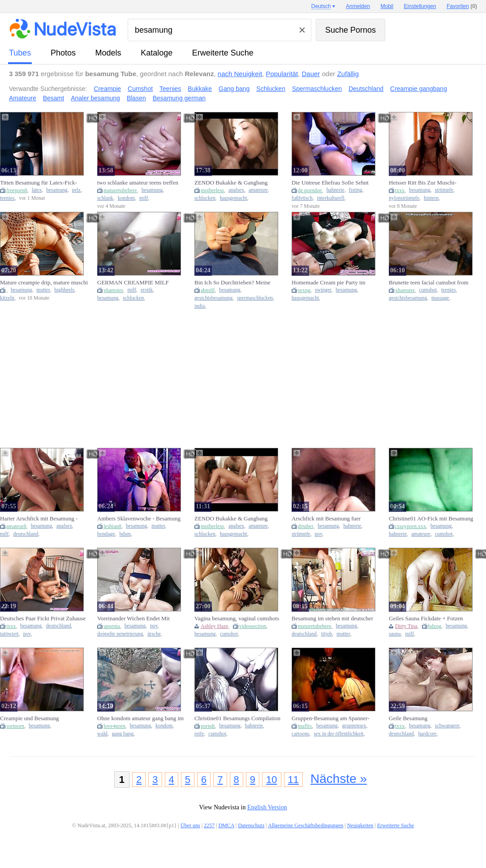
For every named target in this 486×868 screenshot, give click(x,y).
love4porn (114, 726)
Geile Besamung (408, 718)
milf (144, 198)
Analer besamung (95, 98)
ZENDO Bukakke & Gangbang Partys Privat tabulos (231, 183)
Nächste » (339, 779)
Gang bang (234, 89)
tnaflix (305, 726)
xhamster (113, 290)
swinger (323, 290)
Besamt (54, 98)
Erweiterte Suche (223, 53)
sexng (304, 290)
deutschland (26, 534)
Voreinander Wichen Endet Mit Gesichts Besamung (133, 619)
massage (440, 298)
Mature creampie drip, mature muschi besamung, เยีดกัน (44, 283)
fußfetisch (302, 198)
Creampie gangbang (419, 89)
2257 (209, 825)
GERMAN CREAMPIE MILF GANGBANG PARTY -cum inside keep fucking (138, 283)
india (200, 306)
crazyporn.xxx (411, 526)
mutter (43, 290)
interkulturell (331, 198)
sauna (395, 634)
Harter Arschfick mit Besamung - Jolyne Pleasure (39, 519)
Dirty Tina (406, 626)
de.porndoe (310, 190)
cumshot (428, 290)
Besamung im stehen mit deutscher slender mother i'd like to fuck (332, 619)
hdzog (435, 626)
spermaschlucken (255, 298)
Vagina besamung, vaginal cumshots (237, 618)
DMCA (226, 825)
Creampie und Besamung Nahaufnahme (29, 718)
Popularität (282, 74)
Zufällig (348, 74)
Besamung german (179, 98)
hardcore (428, 734)
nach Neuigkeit (240, 74)
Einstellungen (420, 6)
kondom (126, 198)
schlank (105, 198)
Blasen (136, 98)
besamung (57, 190)
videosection (253, 626)
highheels (64, 290)
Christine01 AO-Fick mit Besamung (431, 518)
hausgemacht (234, 198)
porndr (208, 726)
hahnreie (335, 190)
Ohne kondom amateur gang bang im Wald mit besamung (140, 718)
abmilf (208, 290)
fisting (356, 190)
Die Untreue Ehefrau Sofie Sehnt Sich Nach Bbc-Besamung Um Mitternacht (330, 183)
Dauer (311, 74)
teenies (7, 198)
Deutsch (321, 6)
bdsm (125, 534)
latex (37, 190)
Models (108, 53)
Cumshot (140, 89)
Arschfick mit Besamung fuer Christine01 (326, 519)
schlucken (205, 198)
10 (271, 780)
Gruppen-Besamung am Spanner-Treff (331, 718)
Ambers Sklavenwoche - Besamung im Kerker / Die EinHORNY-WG (139, 519)
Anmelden (358, 6)
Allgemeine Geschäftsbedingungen (305, 825)
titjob (327, 634)
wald (102, 734)
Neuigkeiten (360, 825)
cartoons (301, 734)
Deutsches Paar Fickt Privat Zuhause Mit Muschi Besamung (43, 619)
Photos (63, 53)
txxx (400, 190)
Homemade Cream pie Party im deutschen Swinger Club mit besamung (329, 283)
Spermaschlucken (317, 89)
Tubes (20, 53)
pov (318, 534)
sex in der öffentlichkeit (339, 734)
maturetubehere (120, 190)
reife (199, 734)
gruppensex (354, 726)
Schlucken (271, 89)
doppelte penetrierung (120, 634)
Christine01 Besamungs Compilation (237, 718)
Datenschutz (251, 825)
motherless (212, 190)
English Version (267, 807)
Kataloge (157, 53)
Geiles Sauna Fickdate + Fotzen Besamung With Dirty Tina (426, 619)
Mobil (387, 6)
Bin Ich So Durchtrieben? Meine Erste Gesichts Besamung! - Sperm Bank (235, 283)
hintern (431, 198)
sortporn (15, 726)
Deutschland (366, 89)
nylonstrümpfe (404, 198)
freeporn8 (17, 190)
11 (293, 780)
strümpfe (444, 190)
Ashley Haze (215, 626)
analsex (236, 190)
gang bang (123, 734)
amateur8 (16, 526)
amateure (258, 190)
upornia (112, 626)
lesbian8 (112, 526)
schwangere (447, 726)
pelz (76, 190)
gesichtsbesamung (213, 298)
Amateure (23, 98)
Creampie (107, 89)
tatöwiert (9, 634)
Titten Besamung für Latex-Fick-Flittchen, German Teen (39, 183)
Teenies (170, 89)
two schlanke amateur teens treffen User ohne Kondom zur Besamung (138, 183)
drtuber (305, 526)
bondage (106, 534)
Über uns (190, 825)
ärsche (154, 634)
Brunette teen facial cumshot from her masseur (429, 283)
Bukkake (200, 89)
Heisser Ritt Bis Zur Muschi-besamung (423, 183)
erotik (147, 290)
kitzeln (7, 298)
